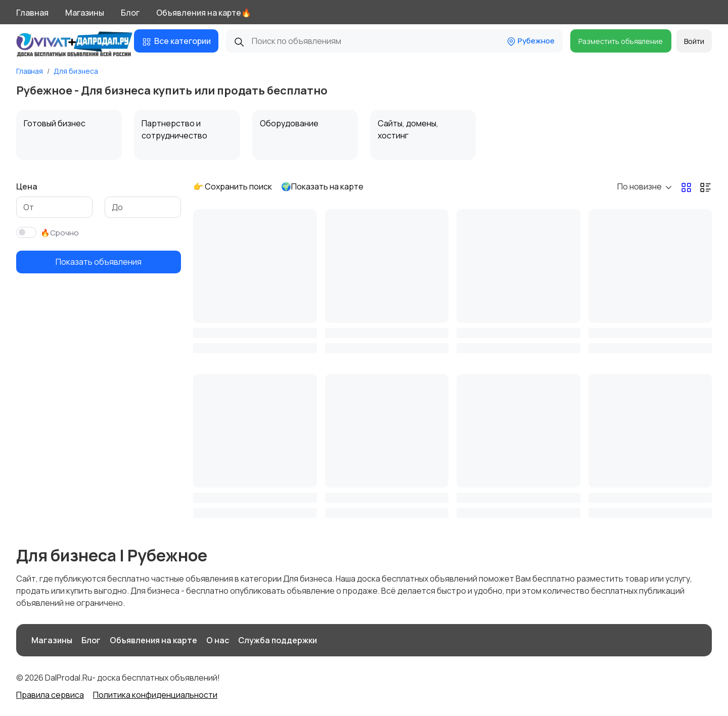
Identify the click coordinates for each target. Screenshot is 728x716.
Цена (27, 186)
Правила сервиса (50, 695)
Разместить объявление (621, 41)
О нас (218, 640)
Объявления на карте (153, 640)
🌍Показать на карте (322, 186)
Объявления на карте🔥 (204, 13)
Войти (694, 41)
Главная (32, 13)
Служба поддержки (278, 640)
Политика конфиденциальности (155, 695)
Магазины (85, 13)
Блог (130, 13)
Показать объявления (99, 262)
